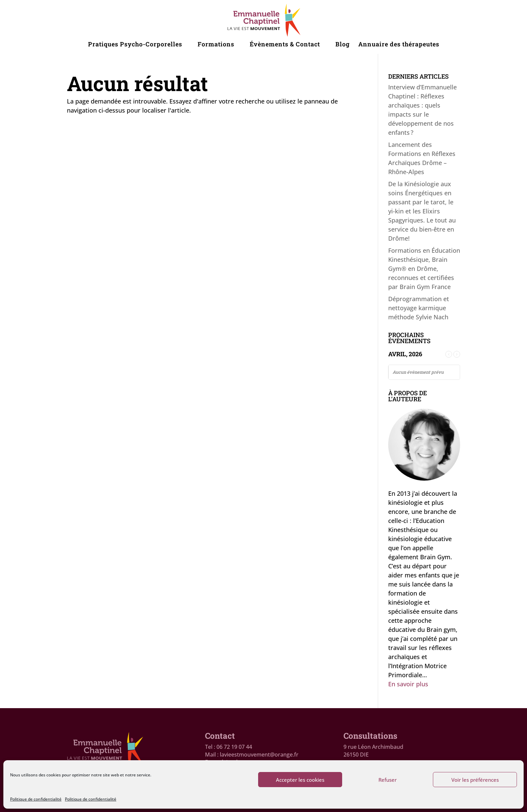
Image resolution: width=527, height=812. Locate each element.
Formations (216, 45)
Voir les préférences (475, 780)
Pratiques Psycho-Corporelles (135, 45)
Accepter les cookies (300, 780)
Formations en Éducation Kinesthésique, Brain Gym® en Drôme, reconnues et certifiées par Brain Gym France (424, 269)
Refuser (388, 780)
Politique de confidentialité (36, 799)
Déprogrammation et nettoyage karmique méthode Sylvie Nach (419, 308)
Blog (342, 45)
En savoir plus (408, 684)
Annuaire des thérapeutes (399, 45)
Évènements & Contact (285, 45)
